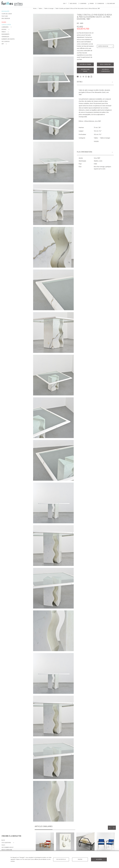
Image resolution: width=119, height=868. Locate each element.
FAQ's (3, 845)
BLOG (3, 840)
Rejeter (80, 859)
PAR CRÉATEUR (6, 19)
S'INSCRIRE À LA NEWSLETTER (11, 836)
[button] (7, 27)
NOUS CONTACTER (7, 850)
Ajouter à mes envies (85, 70)
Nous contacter (105, 64)
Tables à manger (49, 9)
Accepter (99, 859)
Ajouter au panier (85, 64)
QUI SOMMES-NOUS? (8, 847)
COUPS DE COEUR (7, 14)
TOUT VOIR (5, 16)
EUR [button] (64, 4)
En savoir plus (61, 859)
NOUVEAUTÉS (5, 11)
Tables (40, 9)
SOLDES (96, 142)
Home (35, 9)
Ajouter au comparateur (105, 70)
